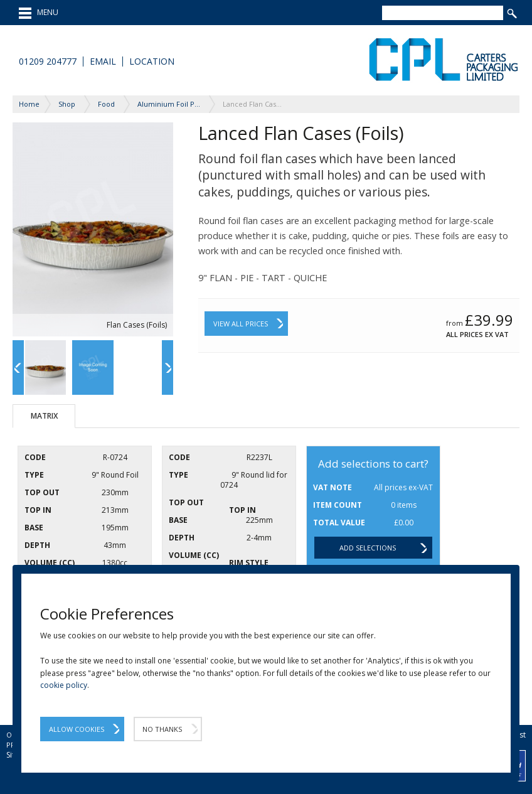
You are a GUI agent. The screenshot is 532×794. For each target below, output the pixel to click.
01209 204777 (48, 62)
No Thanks (162, 729)
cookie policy (64, 685)
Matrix (44, 416)
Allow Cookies (77, 729)
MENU (39, 13)
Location (152, 62)
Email (103, 62)
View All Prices (241, 324)
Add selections (368, 548)
